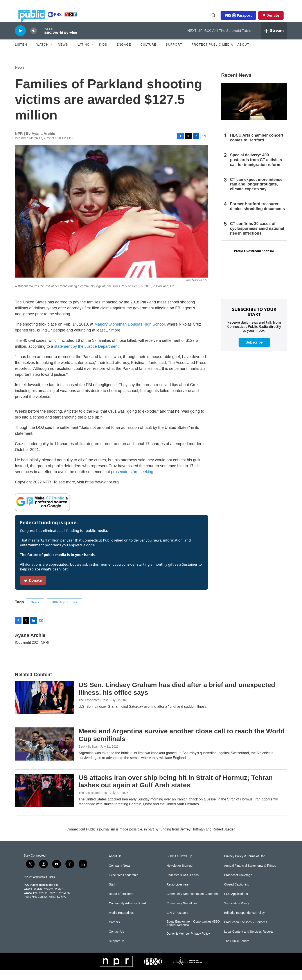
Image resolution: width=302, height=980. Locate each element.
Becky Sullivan (89, 756)
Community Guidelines (182, 913)
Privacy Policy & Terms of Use (244, 866)
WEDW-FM (30, 903)
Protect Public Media (212, 54)
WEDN (38, 899)
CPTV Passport (177, 923)
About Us (115, 866)
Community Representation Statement (193, 904)
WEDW (48, 899)
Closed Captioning (237, 894)
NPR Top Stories (65, 612)
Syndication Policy (237, 913)
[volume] (34, 41)
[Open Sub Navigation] (30, 54)
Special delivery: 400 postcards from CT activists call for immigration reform (256, 170)
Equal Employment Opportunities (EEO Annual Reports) (193, 933)
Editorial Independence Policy (244, 923)
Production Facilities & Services (246, 932)
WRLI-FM (65, 903)
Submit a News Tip (179, 866)
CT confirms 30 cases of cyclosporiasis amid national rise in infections (257, 238)
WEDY (59, 899)
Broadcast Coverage (238, 885)
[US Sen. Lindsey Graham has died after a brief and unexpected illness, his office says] (45, 707)
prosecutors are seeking (132, 482)
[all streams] (274, 41)
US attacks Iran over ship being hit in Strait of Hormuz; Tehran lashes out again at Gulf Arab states (176, 791)
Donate (276, 20)
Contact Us (116, 942)
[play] (20, 40)
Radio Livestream (179, 894)
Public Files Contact (35, 907)
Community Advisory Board (127, 913)
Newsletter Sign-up (180, 876)
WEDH (28, 899)
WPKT (53, 903)
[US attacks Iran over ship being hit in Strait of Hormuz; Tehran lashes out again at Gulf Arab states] (45, 800)
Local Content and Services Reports (249, 942)
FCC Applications (236, 904)
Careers (114, 932)
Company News (120, 876)
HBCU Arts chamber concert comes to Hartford (257, 148)
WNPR (43, 903)
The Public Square (237, 951)
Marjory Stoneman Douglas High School (129, 334)
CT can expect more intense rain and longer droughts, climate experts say (256, 194)
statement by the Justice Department (86, 356)
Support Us (117, 951)
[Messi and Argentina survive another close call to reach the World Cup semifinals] (45, 754)
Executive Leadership (124, 885)
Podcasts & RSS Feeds (183, 885)
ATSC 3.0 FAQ (58, 907)
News (20, 77)
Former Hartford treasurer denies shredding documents (257, 216)
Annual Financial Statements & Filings (250, 876)
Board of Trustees (121, 904)
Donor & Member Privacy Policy (188, 943)
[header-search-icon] (217, 20)
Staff (112, 894)
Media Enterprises (121, 923)
